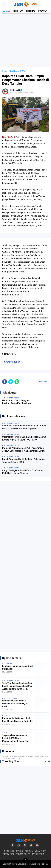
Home (5, 71)
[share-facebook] (5, 382)
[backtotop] (26, 861)
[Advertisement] (26, 40)
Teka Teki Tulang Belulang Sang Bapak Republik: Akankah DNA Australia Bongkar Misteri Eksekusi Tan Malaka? (18, 686)
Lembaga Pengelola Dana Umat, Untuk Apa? (18, 667)
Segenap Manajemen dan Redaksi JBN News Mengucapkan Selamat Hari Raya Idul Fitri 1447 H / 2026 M (17, 738)
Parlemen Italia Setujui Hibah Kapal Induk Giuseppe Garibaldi (17, 720)
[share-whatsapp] (17, 382)
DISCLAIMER (8, 854)
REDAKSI (19, 851)
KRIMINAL (31, 11)
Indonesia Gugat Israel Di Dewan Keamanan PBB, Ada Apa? (16, 704)
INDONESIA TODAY (12, 362)
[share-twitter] (11, 382)
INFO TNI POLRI (10, 698)
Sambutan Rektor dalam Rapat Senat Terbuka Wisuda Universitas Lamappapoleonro (24, 427)
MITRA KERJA (38, 854)
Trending (6, 11)
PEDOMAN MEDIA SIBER (35, 851)
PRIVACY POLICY (23, 854)
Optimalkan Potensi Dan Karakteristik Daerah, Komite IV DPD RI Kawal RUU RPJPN (24, 438)
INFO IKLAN (9, 851)
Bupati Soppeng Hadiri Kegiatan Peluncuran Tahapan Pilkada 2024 (23, 461)
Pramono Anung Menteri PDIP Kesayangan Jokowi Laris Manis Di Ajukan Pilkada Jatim (23, 449)
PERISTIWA (18, 11)
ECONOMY (43, 11)
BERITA (7, 716)
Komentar (43, 382)
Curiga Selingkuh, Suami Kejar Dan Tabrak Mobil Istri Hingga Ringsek (23, 472)
